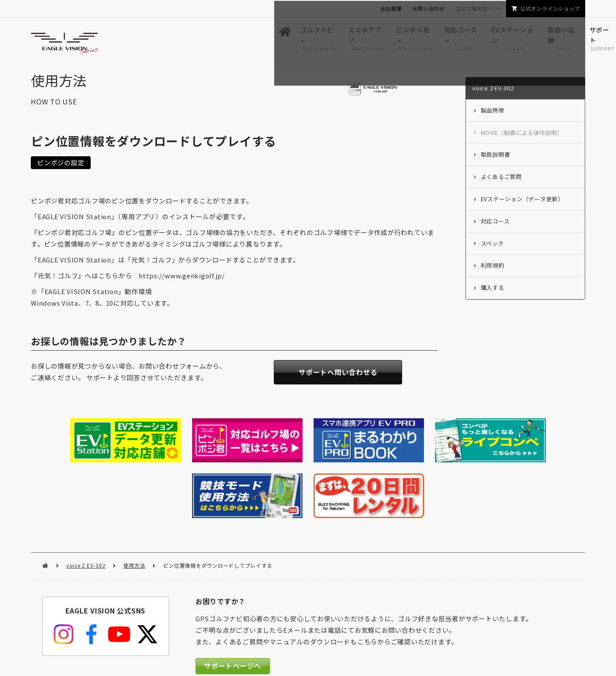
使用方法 (134, 505)
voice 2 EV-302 (86, 505)
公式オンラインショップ (550, 8)
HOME (45, 505)
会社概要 (391, 8)
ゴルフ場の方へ (474, 8)
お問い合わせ (429, 8)
